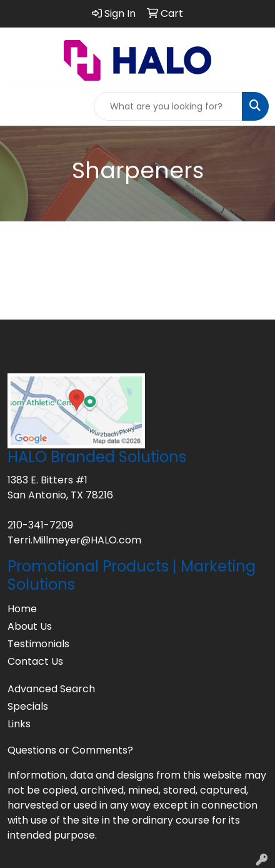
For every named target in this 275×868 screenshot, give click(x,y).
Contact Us (35, 661)
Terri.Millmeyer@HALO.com (74, 540)
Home (22, 609)
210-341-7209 (40, 525)
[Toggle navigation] (19, 106)
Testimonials (38, 644)
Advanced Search (51, 689)
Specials (28, 706)
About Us (30, 626)
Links (19, 724)
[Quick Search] (168, 106)
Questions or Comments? (70, 750)
